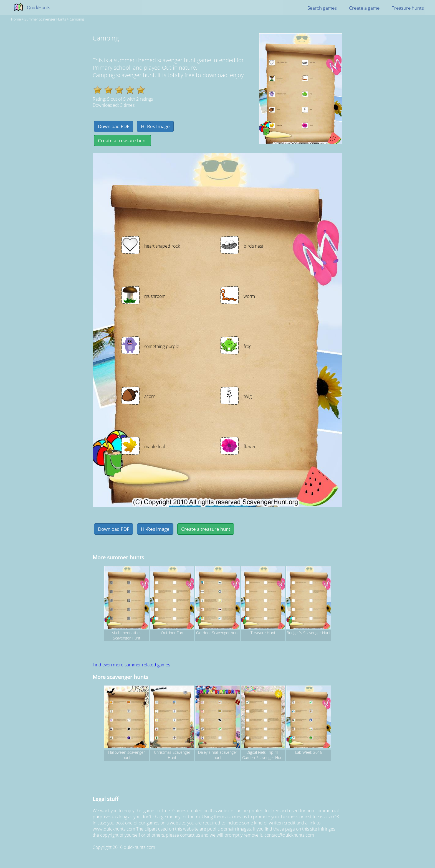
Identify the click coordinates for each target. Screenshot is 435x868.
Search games (322, 8)
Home (16, 19)
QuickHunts (38, 7)
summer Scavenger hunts (45, 19)
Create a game (364, 8)
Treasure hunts (408, 8)
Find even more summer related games (131, 665)
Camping (77, 19)
